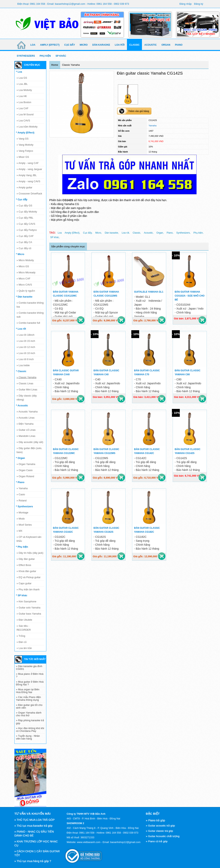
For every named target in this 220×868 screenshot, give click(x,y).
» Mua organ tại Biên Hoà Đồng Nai (28, 691)
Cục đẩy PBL (25, 218)
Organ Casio (25, 470)
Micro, (98, 233)
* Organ (21, 458)
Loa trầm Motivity (27, 127)
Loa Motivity (24, 90)
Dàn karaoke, (112, 233)
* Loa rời (21, 329)
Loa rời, (126, 233)
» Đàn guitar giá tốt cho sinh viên (29, 706)
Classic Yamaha (26, 377)
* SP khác (22, 595)
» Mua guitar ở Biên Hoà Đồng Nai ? (30, 683)
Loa (33, 45)
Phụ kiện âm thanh (28, 590)
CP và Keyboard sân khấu (29, 539)
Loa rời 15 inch (26, 341)
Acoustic (151, 45)
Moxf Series (24, 525)
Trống (21, 636)
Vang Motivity (25, 145)
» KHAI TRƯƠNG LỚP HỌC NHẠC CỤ (36, 843)
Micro (84, 45)
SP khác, (55, 237)
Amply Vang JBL (27, 175)
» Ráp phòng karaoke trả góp (30, 722)
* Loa (19, 72)
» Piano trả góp (156, 820)
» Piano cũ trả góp (157, 841)
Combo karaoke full (28, 323)
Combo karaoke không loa (30, 305)
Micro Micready (26, 273)
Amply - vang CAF (28, 163)
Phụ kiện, (198, 233)
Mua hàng (81, 320)
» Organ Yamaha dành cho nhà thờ (29, 714)
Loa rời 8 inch (25, 359)
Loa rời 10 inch (26, 353)
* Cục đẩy (22, 200)
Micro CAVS (24, 285)
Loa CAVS (23, 121)
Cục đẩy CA (24, 242)
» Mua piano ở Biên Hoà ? (30, 675)
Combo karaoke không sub (30, 315)
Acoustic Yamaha (27, 412)
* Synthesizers (24, 507)
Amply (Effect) (50, 45)
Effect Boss (24, 565)
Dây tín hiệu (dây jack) (30, 553)
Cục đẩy (70, 45)
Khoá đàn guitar (26, 571)
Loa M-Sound (25, 115)
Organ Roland (25, 476)
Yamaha (22, 488)
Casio (21, 495)
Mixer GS (23, 157)
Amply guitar (24, 188)
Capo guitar (24, 583)
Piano (179, 45)
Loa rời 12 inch (26, 347)
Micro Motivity (25, 260)
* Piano (20, 482)
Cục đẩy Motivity (27, 212)
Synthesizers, (183, 233)
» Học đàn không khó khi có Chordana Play (30, 730)
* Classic (21, 371)
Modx (21, 519)
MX (19, 531)
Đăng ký (199, 4)
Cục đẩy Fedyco (27, 230)
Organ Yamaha (26, 464)
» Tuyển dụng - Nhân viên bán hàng (28, 737)
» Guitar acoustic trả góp (160, 826)
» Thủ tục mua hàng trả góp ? (33, 861)
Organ (166, 45)
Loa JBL (22, 84)
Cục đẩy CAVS (26, 224)
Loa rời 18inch (26, 335)
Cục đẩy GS (24, 206)
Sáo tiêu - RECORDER (24, 628)
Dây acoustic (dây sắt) (30, 442)
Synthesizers (26, 56)
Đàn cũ (21, 642)
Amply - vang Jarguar (29, 169)
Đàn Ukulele (24, 620)
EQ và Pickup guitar (29, 577)
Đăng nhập (186, 4)
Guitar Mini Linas (27, 390)
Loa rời (120, 45)
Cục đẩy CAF (25, 236)
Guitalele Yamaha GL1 (149, 292)
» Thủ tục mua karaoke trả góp (33, 826)
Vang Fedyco (25, 151)
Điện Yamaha (25, 424)
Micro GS (23, 266)
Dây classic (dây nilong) (27, 398)
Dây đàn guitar (26, 559)
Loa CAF (22, 108)
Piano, (170, 233)
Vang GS (23, 139)
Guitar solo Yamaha (28, 608)
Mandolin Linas (26, 436)
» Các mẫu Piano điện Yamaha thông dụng (28, 698)
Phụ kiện (45, 56)
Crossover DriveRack (29, 194)
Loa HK (22, 96)
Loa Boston (24, 102)
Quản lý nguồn (26, 291)
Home (55, 65)
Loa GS (22, 78)
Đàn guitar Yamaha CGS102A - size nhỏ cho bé (190, 296)
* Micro (20, 254)
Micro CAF (23, 279)
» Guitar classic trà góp (159, 831)
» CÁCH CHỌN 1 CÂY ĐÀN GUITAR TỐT (37, 853)
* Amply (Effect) (25, 133)
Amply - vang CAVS (28, 181)
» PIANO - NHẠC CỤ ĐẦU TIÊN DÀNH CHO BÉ (34, 834)
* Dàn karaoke (24, 297)
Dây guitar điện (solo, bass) (29, 450)
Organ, (160, 233)
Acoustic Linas (26, 418)
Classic (135, 45)
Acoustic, (149, 233)
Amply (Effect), (72, 233)
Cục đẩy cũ (24, 248)
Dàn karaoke (101, 45)
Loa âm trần (24, 648)
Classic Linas (25, 384)
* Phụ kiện (22, 547)
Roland (21, 501)
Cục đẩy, (88, 233)
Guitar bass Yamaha (29, 614)
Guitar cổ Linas (26, 430)
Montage (22, 513)
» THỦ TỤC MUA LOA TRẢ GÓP (34, 820)
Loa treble (23, 365)
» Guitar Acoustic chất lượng (163, 836)
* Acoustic (22, 406)
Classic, (137, 233)
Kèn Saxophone (26, 602)
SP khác (61, 56)
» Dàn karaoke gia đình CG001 (29, 668)
